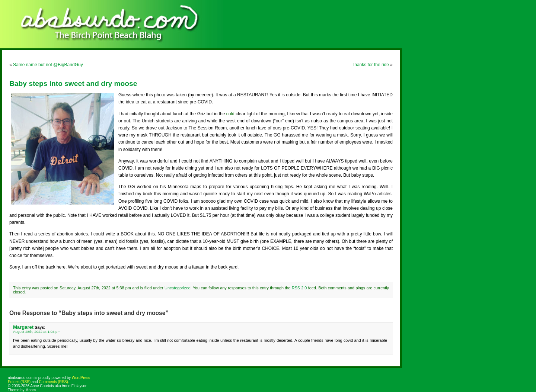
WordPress (81, 378)
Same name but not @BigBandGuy (48, 65)
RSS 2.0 (299, 288)
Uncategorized (178, 288)
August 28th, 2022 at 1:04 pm (37, 332)
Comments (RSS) (53, 382)
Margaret (23, 327)
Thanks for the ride (370, 65)
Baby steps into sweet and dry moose (73, 83)
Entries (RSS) (19, 382)
